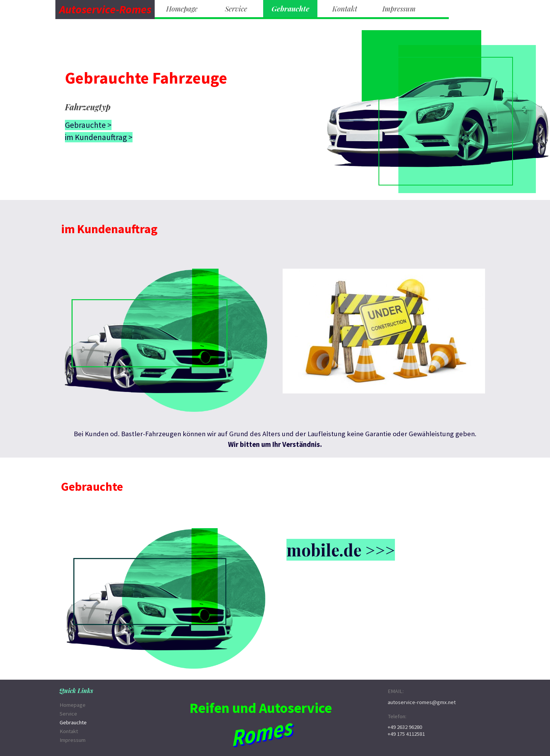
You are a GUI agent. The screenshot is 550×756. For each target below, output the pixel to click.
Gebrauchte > (88, 125)
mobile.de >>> (341, 550)
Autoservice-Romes (105, 9)
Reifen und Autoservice (261, 708)
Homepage (182, 9)
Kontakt (345, 9)
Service (236, 9)
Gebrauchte (290, 9)
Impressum (399, 9)
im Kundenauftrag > (99, 137)
